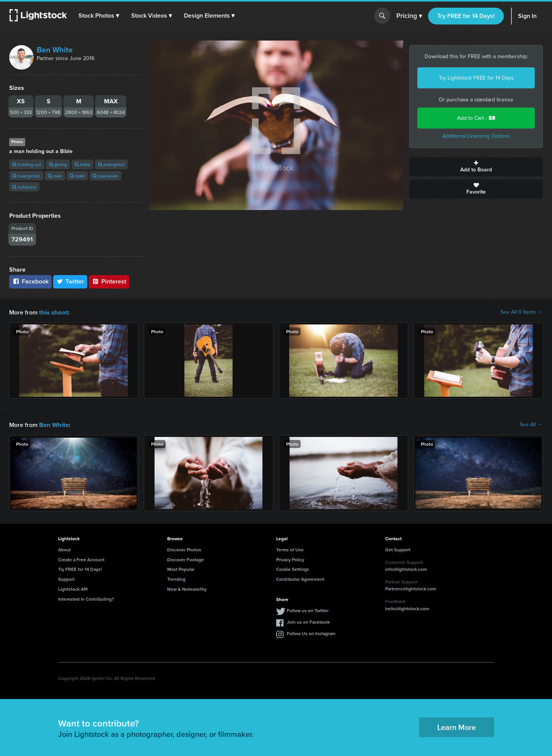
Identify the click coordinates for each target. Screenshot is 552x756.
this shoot (52, 312)
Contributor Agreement (300, 578)
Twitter (70, 281)
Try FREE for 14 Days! (466, 16)
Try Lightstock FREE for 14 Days (476, 78)
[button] (99, 16)
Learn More (457, 726)
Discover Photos (184, 549)
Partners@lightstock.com (411, 588)
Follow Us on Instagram (311, 633)
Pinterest (109, 281)
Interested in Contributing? (86, 598)
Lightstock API (73, 588)
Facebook (30, 281)
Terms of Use (290, 549)
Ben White (55, 50)
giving (58, 164)
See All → (531, 424)
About (64, 549)
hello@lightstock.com (407, 608)
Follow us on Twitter (308, 610)
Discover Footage (186, 559)
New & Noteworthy (187, 588)
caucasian (105, 176)
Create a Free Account (81, 559)
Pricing (409, 16)
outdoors (24, 187)
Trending (176, 578)
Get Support (398, 549)
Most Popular (181, 568)
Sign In (527, 16)
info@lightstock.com (406, 568)
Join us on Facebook (308, 621)
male (77, 176)
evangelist (111, 164)
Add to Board (476, 167)
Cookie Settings (293, 568)
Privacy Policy (290, 559)
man (55, 176)
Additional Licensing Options (476, 136)
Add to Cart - (476, 118)
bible (82, 164)
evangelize (26, 176)
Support (66, 578)
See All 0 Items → (522, 312)
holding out (27, 164)
